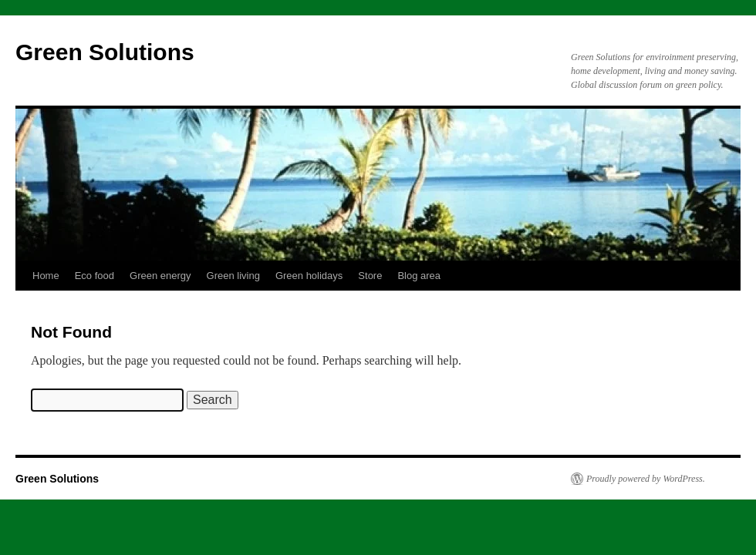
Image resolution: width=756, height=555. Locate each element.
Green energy (160, 276)
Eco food (94, 276)
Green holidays (309, 276)
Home (46, 276)
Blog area (419, 276)
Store (370, 276)
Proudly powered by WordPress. (646, 479)
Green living (233, 276)
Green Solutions (105, 52)
